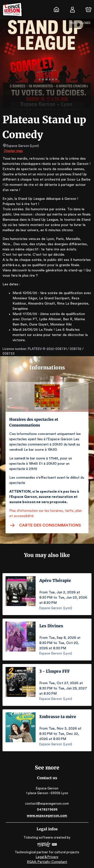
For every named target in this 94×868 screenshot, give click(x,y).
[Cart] (88, 9)
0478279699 (47, 810)
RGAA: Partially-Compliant (47, 862)
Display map (13, 151)
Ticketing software (39, 837)
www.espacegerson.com (47, 815)
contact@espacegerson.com (47, 804)
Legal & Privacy (47, 857)
